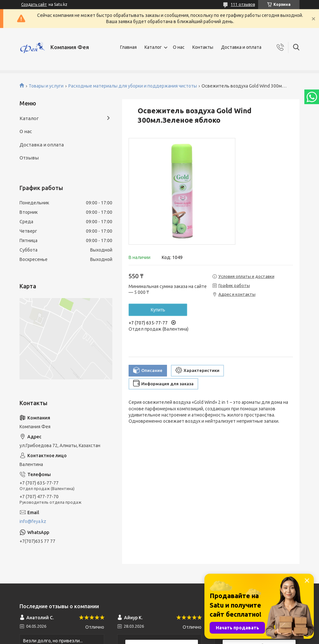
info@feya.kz (33, 521)
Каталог (153, 47)
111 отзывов (243, 4)
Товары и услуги (46, 86)
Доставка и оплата (241, 47)
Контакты (203, 47)
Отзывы (29, 158)
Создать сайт (34, 4)
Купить (158, 310)
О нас (179, 47)
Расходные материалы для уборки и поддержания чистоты (133, 86)
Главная (128, 47)
